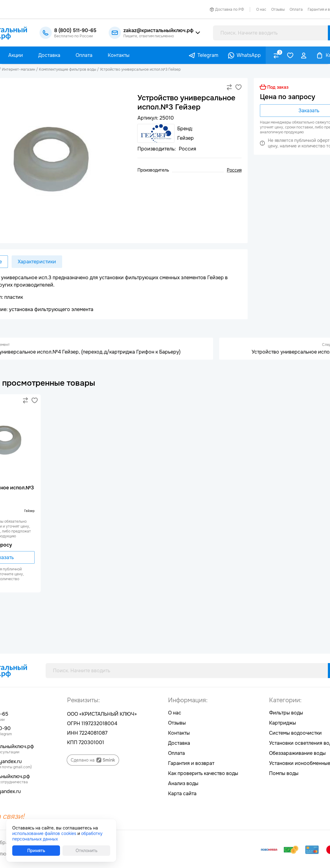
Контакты (179, 733)
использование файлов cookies (44, 833)
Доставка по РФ (230, 9)
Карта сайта (182, 794)
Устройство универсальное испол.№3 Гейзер (140, 69)
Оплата (296, 9)
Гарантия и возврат (191, 763)
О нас (261, 9)
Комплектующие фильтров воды (67, 69)
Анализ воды (183, 783)
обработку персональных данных (57, 836)
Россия (234, 170)
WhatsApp (249, 55)
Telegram (208, 55)
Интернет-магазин (19, 69)
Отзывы (278, 9)
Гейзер (29, 511)
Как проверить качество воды (203, 773)
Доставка (179, 743)
